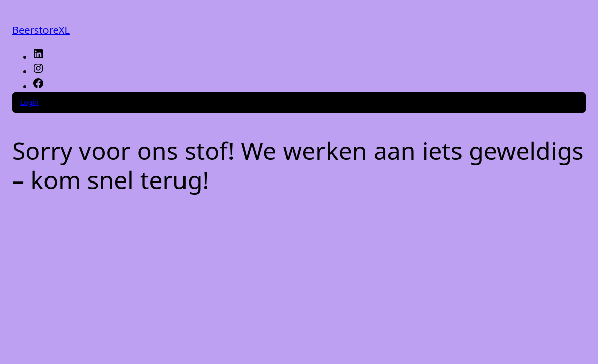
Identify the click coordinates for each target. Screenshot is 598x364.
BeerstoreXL (41, 30)
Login (30, 102)
